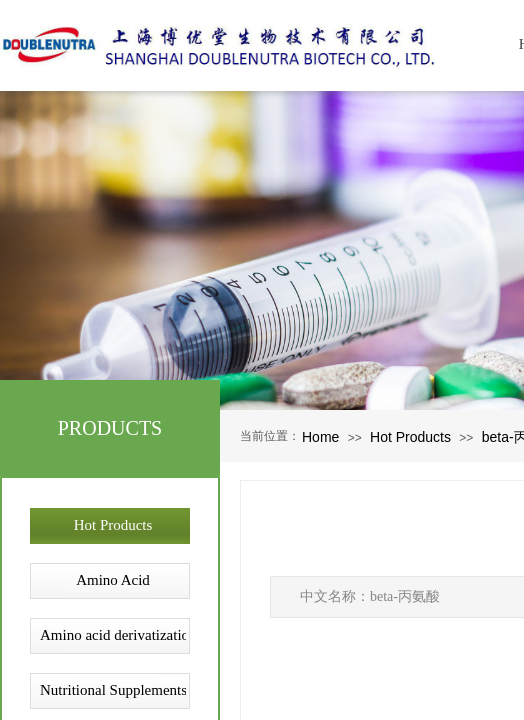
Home (320, 437)
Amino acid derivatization (113, 635)
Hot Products (410, 437)
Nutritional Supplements (113, 690)
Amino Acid (113, 580)
